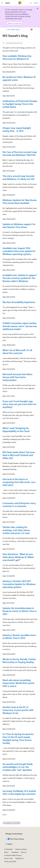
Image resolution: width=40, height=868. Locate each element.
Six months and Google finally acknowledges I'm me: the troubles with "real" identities (18, 767)
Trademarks (19, 858)
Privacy (23, 852)
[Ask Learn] (32, 29)
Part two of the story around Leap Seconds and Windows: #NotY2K (20, 153)
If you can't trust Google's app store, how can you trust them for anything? (19, 404)
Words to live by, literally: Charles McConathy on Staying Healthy (19, 661)
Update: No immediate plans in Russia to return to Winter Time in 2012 (20, 611)
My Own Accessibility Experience (19, 302)
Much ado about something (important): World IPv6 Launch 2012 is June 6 (18, 683)
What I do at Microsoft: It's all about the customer (17, 352)
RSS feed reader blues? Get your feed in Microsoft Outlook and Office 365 (19, 455)
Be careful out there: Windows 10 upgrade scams (19, 78)
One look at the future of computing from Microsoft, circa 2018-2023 (19, 482)
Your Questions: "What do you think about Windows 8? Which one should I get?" (18, 557)
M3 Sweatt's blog (13, 29)
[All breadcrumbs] (4, 29)
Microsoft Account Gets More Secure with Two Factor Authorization (17, 377)
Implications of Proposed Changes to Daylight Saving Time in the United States (20, 104)
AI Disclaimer (9, 849)
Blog (6, 852)
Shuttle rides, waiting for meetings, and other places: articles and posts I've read (16, 530)
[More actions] (36, 29)
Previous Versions (21, 849)
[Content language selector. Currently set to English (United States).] (14, 834)
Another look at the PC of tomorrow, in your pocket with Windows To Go (18, 710)
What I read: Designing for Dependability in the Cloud (16, 429)
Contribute (15, 852)
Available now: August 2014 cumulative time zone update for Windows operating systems (19, 251)
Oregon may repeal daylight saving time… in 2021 (17, 129)
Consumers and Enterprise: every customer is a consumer (19, 505)
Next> (5, 815)
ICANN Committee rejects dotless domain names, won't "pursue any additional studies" (20, 326)
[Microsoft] (20, 3)
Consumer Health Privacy (13, 855)
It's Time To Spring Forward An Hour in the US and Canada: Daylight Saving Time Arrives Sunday (18, 738)
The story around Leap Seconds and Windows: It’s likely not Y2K (19, 177)
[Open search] (31, 3)
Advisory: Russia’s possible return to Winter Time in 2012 (19, 636)
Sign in (36, 3)
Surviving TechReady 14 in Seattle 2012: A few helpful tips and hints (19, 792)
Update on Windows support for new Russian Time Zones (19, 226)
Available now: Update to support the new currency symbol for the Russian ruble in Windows (20, 278)
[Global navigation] (2, 3)
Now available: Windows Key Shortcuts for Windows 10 (17, 57)
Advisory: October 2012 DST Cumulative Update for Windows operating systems (19, 584)
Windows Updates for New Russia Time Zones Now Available (20, 201)
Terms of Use (8, 858)
